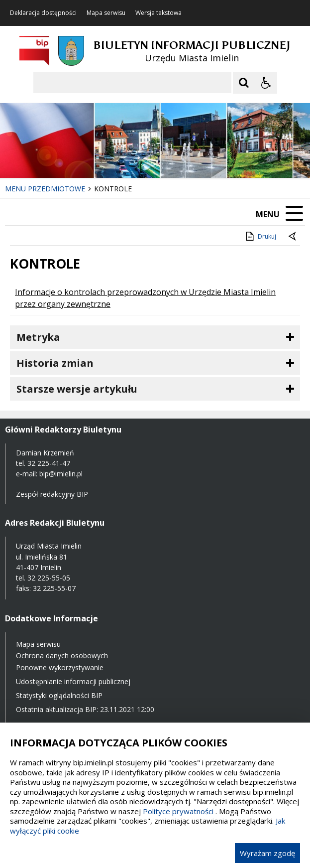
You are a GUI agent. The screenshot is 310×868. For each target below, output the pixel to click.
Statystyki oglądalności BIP (59, 695)
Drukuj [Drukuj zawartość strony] (260, 236)
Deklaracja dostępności (43, 13)
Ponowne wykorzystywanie (60, 667)
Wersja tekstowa (158, 13)
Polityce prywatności (178, 811)
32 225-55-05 (49, 578)
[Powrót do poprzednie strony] (293, 237)
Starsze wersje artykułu (77, 389)
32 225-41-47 (49, 463)
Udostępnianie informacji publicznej (73, 681)
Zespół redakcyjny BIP (52, 494)
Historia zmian (55, 363)
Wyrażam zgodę (267, 853)
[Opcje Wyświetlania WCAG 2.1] (266, 83)
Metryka (38, 337)
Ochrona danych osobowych (62, 655)
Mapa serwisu (106, 13)
